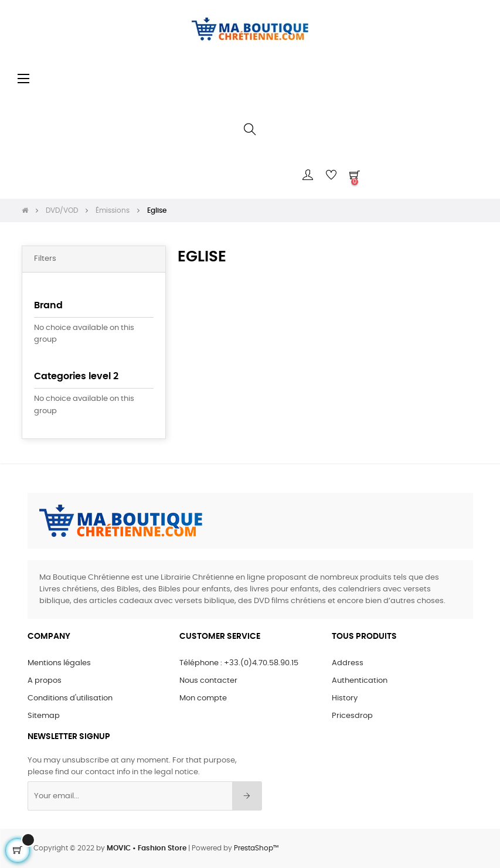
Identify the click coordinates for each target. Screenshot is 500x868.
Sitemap (44, 716)
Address (348, 663)
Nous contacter (208, 681)
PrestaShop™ (256, 848)
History (345, 698)
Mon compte (203, 698)
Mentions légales (59, 663)
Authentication (360, 681)
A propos (45, 681)
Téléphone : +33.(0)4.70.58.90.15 (239, 663)
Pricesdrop (352, 716)
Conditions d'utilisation (70, 698)
